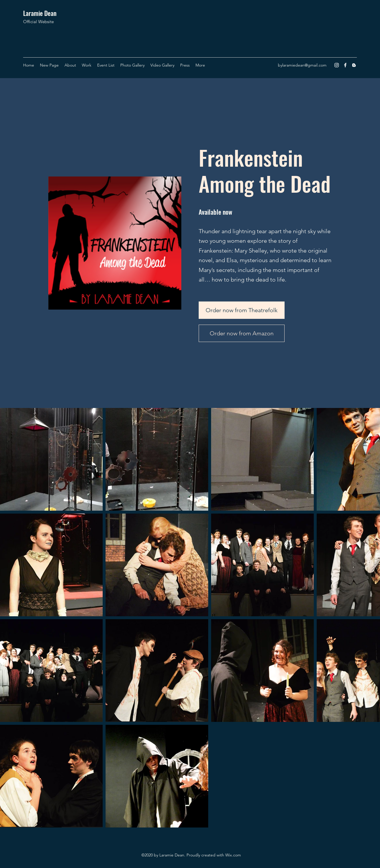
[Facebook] (345, 65)
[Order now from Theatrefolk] (242, 310)
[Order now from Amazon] (242, 333)
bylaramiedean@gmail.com (302, 65)
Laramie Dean (40, 13)
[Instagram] (337, 65)
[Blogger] (354, 65)
